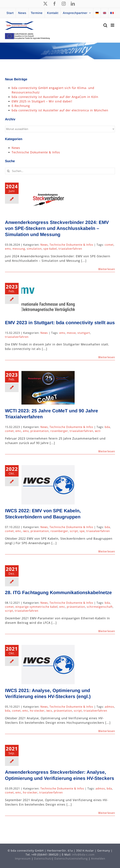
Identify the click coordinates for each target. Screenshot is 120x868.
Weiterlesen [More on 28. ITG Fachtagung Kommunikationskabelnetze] (107, 631)
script (74, 531)
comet (109, 245)
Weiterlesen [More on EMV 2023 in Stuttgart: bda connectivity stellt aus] (107, 357)
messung (19, 249)
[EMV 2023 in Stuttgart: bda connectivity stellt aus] (48, 300)
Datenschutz (43, 859)
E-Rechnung (21, 106)
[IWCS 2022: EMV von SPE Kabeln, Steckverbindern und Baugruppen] (48, 485)
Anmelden (98, 859)
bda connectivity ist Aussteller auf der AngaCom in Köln (55, 97)
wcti (98, 431)
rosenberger (59, 431)
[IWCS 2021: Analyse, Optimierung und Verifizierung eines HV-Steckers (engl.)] (48, 665)
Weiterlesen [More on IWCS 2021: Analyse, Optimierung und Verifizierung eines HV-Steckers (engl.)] (107, 731)
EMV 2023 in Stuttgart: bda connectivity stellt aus (60, 323)
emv (8, 249)
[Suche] (8, 171)
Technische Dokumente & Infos (71, 245)
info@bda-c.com (83, 855)
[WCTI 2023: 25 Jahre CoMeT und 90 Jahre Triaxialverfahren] (48, 388)
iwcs (26, 531)
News (44, 245)
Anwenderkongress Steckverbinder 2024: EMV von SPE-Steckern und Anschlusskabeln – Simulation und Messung (57, 228)
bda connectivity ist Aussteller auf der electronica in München (60, 110)
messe (71, 333)
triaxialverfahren (70, 249)
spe (82, 531)
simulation (34, 249)
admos (109, 707)
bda (107, 427)
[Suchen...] (60, 171)
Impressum (23, 859)
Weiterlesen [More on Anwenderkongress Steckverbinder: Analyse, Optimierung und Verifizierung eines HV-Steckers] (107, 813)
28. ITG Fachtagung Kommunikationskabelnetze (58, 593)
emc (18, 431)
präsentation (40, 431)
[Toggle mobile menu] (113, 25)
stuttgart (84, 333)
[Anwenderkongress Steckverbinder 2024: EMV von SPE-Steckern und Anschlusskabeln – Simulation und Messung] (48, 199)
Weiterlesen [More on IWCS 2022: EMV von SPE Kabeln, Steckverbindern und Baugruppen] (107, 551)
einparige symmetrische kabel (37, 607)
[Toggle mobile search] (105, 25)
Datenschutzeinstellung (71, 859)
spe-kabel (50, 249)
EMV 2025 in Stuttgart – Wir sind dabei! (42, 101)
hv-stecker (37, 711)
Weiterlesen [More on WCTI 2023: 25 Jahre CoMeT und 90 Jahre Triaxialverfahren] (107, 451)
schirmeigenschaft (100, 607)
